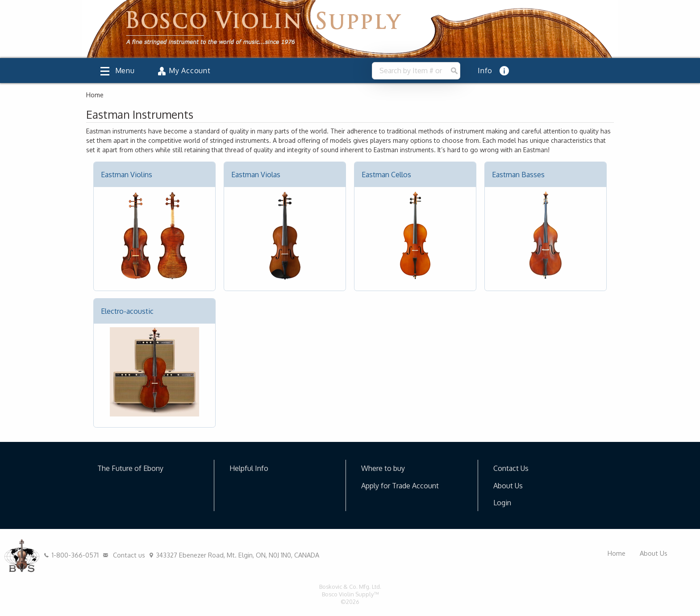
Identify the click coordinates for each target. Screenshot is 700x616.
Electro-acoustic (127, 311)
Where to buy (383, 468)
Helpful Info (249, 468)
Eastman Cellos (386, 175)
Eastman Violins (127, 175)
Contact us (123, 555)
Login (502, 503)
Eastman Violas (256, 175)
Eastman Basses (518, 175)
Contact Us (511, 468)
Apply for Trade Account (400, 486)
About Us (508, 486)
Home (617, 553)
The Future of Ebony (130, 468)
